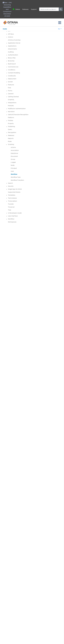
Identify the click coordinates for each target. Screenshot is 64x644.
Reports (11, 138)
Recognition (12, 132)
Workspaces (12, 222)
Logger (13, 162)
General (11, 94)
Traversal (11, 207)
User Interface (13, 216)
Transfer (11, 204)
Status (18, 9)
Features (11, 85)
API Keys (11, 34)
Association (15, 150)
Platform (11, 117)
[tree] (33, 125)
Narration (11, 111)
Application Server (14, 43)
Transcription (12, 201)
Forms (10, 91)
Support (34, 9)
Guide (5, 29)
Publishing (11, 126)
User (12, 171)
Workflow (14, 174)
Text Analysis (12, 198)
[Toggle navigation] (60, 22)
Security (11, 186)
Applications (12, 46)
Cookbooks (12, 76)
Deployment (12, 79)
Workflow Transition (17, 180)
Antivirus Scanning (14, 40)
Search (10, 183)
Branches (11, 61)
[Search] (49, 9)
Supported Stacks (14, 192)
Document (14, 156)
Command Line (13, 67)
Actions (11, 37)
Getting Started (13, 97)
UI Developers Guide (15, 213)
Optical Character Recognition (18, 114)
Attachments (12, 49)
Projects (11, 123)
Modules (11, 105)
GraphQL (11, 100)
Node (13, 165)
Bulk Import (12, 64)
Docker (10, 82)
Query (10, 129)
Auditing (11, 52)
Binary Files (12, 58)
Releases (25, 9)
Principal (14, 168)
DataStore (14, 153)
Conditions (12, 70)
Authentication (13, 55)
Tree (10, 210)
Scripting (11, 144)
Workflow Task (16, 177)
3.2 (59, 29)
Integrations (12, 102)
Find (9, 88)
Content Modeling (14, 73)
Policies (11, 120)
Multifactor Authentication (17, 108)
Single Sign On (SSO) (15, 189)
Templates (12, 195)
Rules (10, 141)
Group (13, 159)
